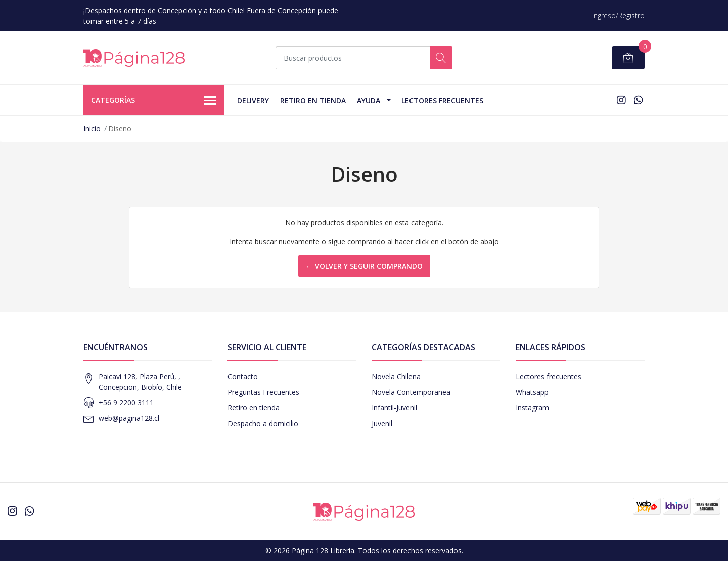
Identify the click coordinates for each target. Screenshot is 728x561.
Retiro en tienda (313, 100)
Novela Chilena (396, 376)
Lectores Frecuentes (442, 100)
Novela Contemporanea (411, 392)
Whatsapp (532, 392)
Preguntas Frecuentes (263, 392)
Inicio (92, 129)
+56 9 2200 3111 (126, 403)
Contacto (243, 376)
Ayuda (369, 100)
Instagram (532, 408)
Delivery (253, 100)
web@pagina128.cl (129, 418)
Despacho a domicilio (263, 423)
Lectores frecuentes (549, 376)
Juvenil (382, 423)
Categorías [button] (154, 101)
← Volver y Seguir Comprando (364, 266)
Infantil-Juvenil (394, 408)
